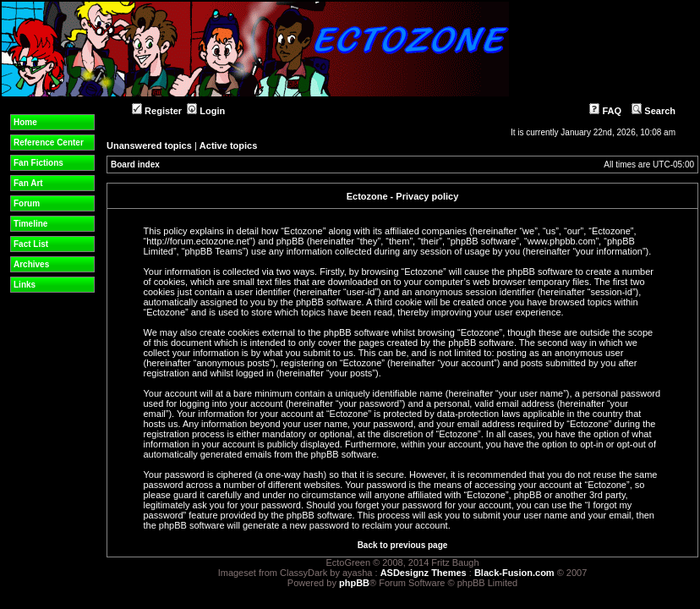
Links (25, 285)
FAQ (605, 111)
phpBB (354, 583)
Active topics (228, 145)
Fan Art (28, 183)
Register (157, 111)
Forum (27, 203)
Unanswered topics (149, 145)
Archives (31, 264)
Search (654, 111)
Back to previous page (403, 545)
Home (25, 122)
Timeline (30, 224)
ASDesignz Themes (424, 573)
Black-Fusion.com (514, 573)
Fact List (31, 244)
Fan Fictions (38, 163)
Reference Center (49, 143)
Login (206, 111)
